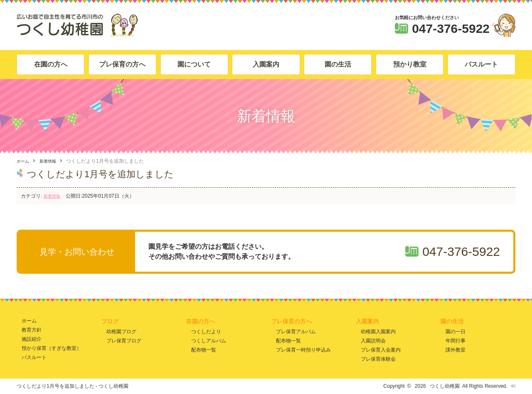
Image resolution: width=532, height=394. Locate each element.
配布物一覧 (204, 350)
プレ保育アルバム (296, 331)
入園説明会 (373, 341)
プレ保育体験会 (378, 359)
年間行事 (456, 341)
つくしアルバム (209, 341)
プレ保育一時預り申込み (303, 350)
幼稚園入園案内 (378, 331)
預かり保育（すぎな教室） (52, 348)
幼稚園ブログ (121, 331)
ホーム (24, 161)
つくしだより (206, 331)
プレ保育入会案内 (381, 350)
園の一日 (456, 331)
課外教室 (456, 350)
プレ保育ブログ (124, 341)
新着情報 (52, 161)
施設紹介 (32, 339)
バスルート (481, 64)
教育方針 (32, 330)
